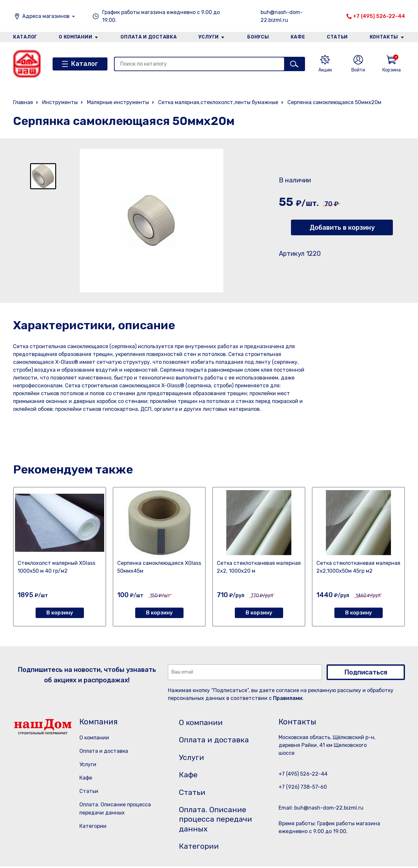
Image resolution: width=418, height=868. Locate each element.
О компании (75, 37)
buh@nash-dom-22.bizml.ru (282, 16)
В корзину (60, 613)
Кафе (298, 37)
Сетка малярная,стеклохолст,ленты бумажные (218, 102)
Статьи (338, 37)
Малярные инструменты (118, 102)
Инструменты (60, 102)
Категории (93, 826)
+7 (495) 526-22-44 (379, 16)
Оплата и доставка (149, 37)
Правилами (288, 698)
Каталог (25, 37)
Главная (23, 102)
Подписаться (366, 672)
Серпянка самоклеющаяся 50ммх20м (334, 102)
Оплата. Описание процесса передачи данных (217, 821)
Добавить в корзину (342, 227)
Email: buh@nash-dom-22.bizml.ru (321, 808)
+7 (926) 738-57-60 (303, 787)
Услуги (209, 37)
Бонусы (258, 37)
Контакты (384, 37)
